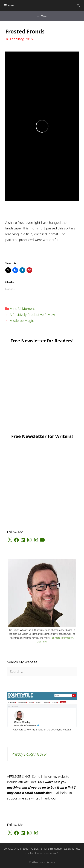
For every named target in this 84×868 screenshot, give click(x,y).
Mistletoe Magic (22, 321)
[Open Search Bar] (78, 5)
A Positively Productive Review (32, 315)
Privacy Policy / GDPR (29, 754)
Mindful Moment (22, 309)
